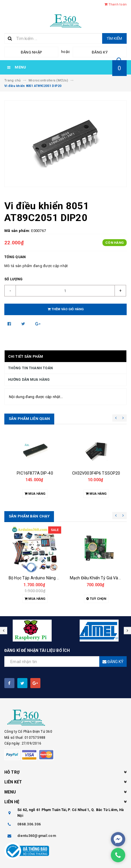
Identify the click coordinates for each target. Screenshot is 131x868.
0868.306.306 (29, 824)
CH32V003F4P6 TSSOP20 (96, 473)
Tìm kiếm (114, 38)
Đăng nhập (31, 52)
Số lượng (13, 279)
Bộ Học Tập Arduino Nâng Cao (36, 578)
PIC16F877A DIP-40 (35, 473)
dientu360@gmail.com (37, 836)
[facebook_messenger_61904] (118, 839)
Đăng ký (100, 52)
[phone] (118, 855)
